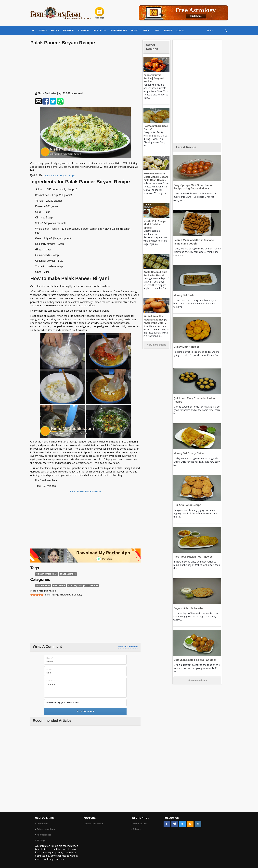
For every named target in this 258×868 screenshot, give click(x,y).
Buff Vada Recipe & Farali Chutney (194, 660)
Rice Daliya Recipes (75, 586)
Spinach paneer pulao (46, 574)
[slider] (37, 595)
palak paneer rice (66, 574)
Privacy (137, 829)
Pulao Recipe (58, 586)
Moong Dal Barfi (183, 295)
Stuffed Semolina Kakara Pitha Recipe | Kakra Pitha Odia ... (155, 313)
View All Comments (128, 647)
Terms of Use (140, 823)
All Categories (44, 835)
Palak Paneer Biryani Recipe (60, 175)
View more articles (156, 338)
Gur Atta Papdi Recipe (187, 505)
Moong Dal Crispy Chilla (188, 453)
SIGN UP (168, 30)
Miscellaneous (43, 586)
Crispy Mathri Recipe (186, 347)
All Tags (41, 840)
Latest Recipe (187, 147)
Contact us (42, 823)
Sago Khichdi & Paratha (188, 608)
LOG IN (180, 30)
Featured (91, 586)
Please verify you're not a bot (63, 702)
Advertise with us (46, 829)
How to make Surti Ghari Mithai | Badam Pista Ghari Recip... (155, 174)
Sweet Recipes (153, 47)
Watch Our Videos (94, 823)
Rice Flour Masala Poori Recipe (192, 557)
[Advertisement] (85, 69)
